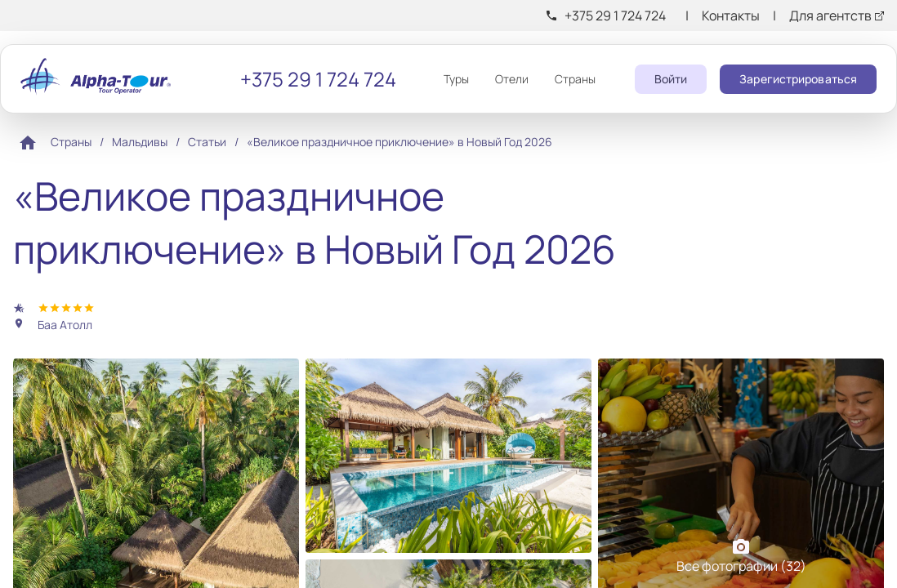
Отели (512, 79)
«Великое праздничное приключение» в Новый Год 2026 (399, 142)
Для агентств (830, 16)
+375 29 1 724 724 (615, 16)
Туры (456, 79)
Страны (575, 79)
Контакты (731, 16)
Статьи (207, 142)
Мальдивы (140, 142)
